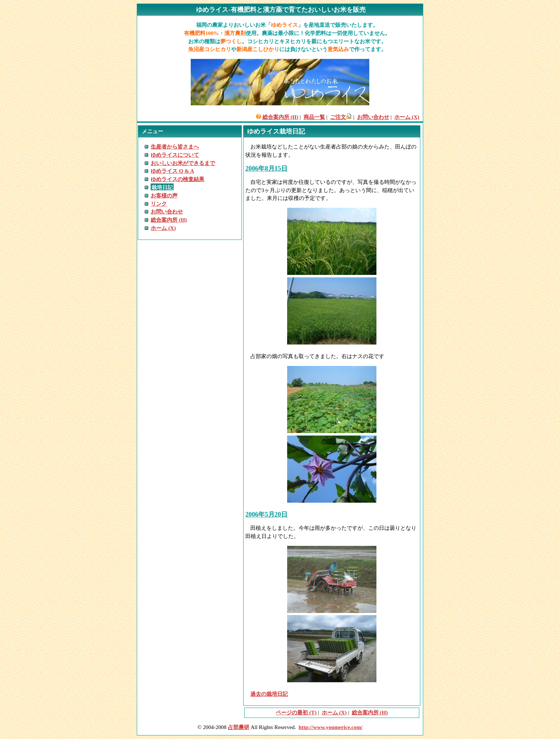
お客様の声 (164, 195)
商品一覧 (314, 117)
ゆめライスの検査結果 (177, 179)
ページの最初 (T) (296, 712)
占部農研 (239, 727)
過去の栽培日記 (269, 694)
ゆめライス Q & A (172, 171)
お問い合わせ (373, 117)
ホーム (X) (407, 117)
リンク (159, 204)
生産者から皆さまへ (175, 147)
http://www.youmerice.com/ (331, 727)
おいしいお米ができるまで (183, 163)
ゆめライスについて (175, 155)
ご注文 (338, 117)
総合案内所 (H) (281, 117)
